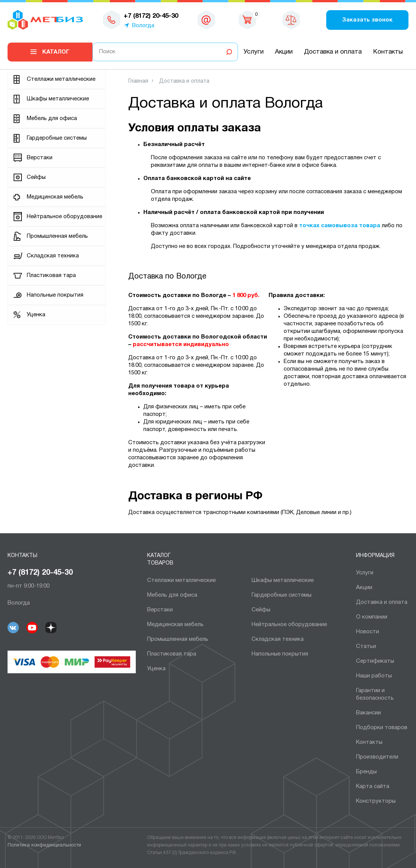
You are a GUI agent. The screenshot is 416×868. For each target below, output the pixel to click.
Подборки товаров (382, 728)
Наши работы (374, 676)
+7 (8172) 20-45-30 (40, 573)
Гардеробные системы (57, 138)
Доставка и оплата (333, 52)
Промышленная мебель (57, 236)
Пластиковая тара (51, 275)
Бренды (366, 772)
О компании (372, 617)
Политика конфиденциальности (44, 845)
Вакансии (368, 713)
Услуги (254, 52)
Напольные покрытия (55, 295)
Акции (284, 52)
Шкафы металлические (58, 99)
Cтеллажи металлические (61, 79)
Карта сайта (373, 786)
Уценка (36, 315)
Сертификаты (375, 661)
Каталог (56, 52)
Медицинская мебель (55, 197)
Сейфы (36, 177)
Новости (368, 632)
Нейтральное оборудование (64, 217)
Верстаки (40, 158)
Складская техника (53, 256)
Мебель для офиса (52, 119)
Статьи (366, 646)
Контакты (388, 52)
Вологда (143, 26)
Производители (377, 757)
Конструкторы (376, 801)
